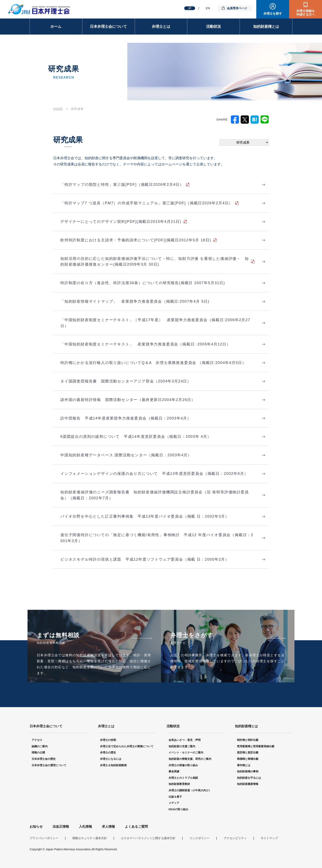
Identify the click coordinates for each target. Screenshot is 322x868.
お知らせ (36, 827)
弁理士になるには (111, 759)
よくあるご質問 (136, 827)
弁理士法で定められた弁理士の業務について (127, 746)
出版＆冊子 (175, 797)
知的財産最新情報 (248, 784)
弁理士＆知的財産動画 (113, 765)
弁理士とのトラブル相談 (183, 778)
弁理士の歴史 (108, 752)
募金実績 (174, 771)
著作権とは (244, 765)
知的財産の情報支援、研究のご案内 (190, 759)
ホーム (56, 27)
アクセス (37, 740)
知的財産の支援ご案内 (182, 746)
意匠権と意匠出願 (248, 752)
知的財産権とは (266, 27)
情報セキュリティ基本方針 (90, 838)
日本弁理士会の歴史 (44, 759)
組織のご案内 (40, 746)
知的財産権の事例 (248, 771)
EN (208, 8)
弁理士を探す (273, 13)
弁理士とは (161, 27)
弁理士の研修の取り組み (183, 765)
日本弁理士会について (108, 27)
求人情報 (108, 827)
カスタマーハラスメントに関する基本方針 (148, 838)
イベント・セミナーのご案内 (186, 752)
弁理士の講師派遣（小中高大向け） (190, 790)
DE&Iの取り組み (178, 809)
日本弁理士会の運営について (49, 765)
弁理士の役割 (108, 740)
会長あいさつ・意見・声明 (185, 740)
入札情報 (85, 827)
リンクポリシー (199, 838)
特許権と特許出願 (248, 740)
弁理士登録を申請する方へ (306, 13)
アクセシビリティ (235, 838)
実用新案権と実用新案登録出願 (256, 746)
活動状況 (214, 27)
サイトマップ (269, 838)
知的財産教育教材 (179, 784)
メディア (174, 803)
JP (190, 8)
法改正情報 (61, 827)
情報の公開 (38, 752)
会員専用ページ (237, 8)
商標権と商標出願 (248, 759)
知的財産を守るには (249, 778)
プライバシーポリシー (44, 838)
